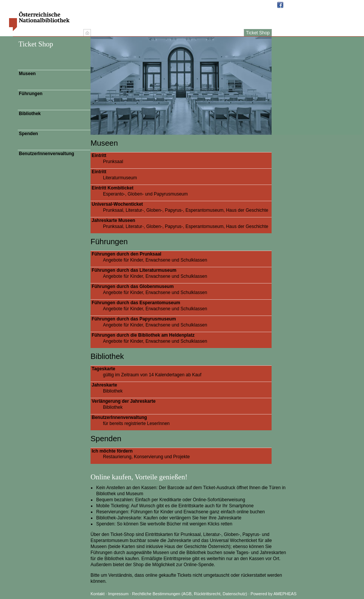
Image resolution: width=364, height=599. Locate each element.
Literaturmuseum (182, 175)
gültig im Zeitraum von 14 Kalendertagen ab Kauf (182, 372)
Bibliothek (30, 114)
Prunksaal (182, 159)
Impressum (119, 594)
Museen (27, 74)
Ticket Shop (258, 33)
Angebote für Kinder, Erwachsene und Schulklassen (182, 257)
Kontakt (98, 594)
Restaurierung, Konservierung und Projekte (182, 454)
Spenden (28, 134)
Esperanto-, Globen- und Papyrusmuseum (182, 191)
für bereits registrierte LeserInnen (182, 420)
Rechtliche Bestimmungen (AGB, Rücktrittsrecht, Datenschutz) (190, 594)
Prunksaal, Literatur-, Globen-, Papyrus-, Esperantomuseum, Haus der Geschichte (182, 207)
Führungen (31, 94)
